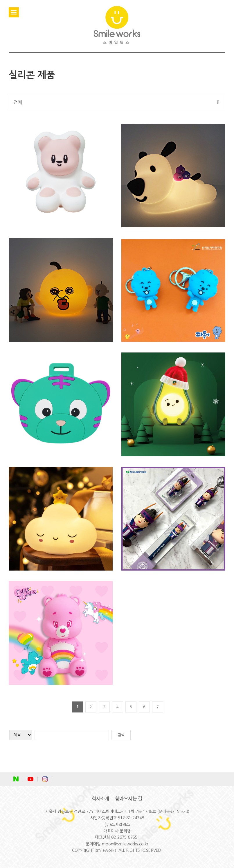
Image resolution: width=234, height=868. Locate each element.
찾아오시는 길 (129, 798)
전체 (18, 102)
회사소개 (100, 798)
